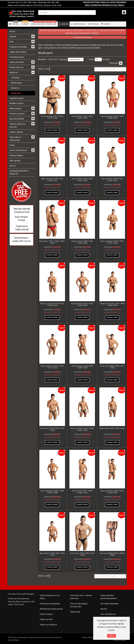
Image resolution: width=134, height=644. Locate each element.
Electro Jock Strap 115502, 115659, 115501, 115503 (112, 242)
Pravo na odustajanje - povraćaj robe (79, 605)
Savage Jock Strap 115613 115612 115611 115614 (52, 367)
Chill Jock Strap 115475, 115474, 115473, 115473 (82, 117)
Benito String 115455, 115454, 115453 (112, 428)
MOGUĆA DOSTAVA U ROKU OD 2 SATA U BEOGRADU (105, 2)
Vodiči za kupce (46, 614)
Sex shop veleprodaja (109, 604)
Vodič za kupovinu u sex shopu (50, 597)
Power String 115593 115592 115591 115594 (52, 429)
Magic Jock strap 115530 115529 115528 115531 (52, 180)
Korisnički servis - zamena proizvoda (81, 597)
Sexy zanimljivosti (108, 614)
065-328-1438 (53, 2)
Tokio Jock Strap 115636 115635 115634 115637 (112, 180)
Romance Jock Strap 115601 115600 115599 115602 (112, 305)
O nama (84, 637)
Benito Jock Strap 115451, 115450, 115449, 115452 (82, 429)
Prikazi (92, 59)
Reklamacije (75, 612)
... (118, 69)
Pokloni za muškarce (48, 625)
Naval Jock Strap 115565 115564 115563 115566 (82, 305)
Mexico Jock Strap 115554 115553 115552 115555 (112, 492)
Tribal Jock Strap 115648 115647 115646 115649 (82, 367)
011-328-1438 (25, 2)
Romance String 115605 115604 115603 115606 (82, 242)
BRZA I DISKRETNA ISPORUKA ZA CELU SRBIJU (105, 5)
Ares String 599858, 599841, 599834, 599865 (112, 554)
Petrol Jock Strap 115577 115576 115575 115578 (52, 117)
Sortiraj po (63, 59)
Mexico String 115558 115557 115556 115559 (52, 554)
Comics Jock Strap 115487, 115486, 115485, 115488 (52, 492)
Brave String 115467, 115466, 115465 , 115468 (52, 242)
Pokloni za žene (46, 619)
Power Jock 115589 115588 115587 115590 (112, 367)
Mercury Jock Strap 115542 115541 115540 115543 (52, 305)
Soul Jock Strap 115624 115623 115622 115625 (82, 180)
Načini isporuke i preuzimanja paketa (109, 597)
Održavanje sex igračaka (50, 604)
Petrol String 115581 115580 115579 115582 (82, 554)
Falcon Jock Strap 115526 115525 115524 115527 (112, 117)
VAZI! (112, 636)
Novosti (104, 609)
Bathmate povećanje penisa (51, 609)
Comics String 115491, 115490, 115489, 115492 (82, 492)
